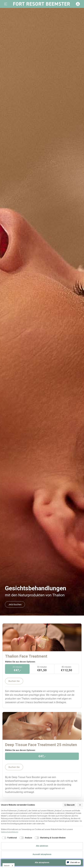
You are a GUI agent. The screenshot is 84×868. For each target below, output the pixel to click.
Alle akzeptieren (42, 862)
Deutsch (7, 866)
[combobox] (9, 866)
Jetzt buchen (15, 604)
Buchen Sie (14, 681)
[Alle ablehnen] (80, 805)
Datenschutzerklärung (10, 832)
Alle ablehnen (42, 846)
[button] (6, 4)
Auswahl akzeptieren (42, 854)
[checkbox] (9, 838)
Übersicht (69, 805)
